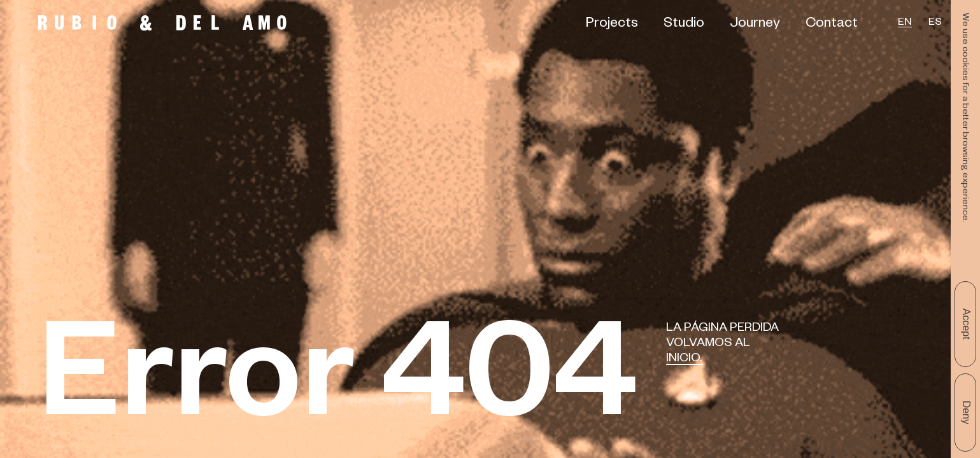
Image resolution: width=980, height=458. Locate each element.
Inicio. (684, 360)
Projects (612, 24)
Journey (755, 24)
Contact (832, 24)
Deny (966, 413)
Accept (966, 324)
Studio (684, 24)
